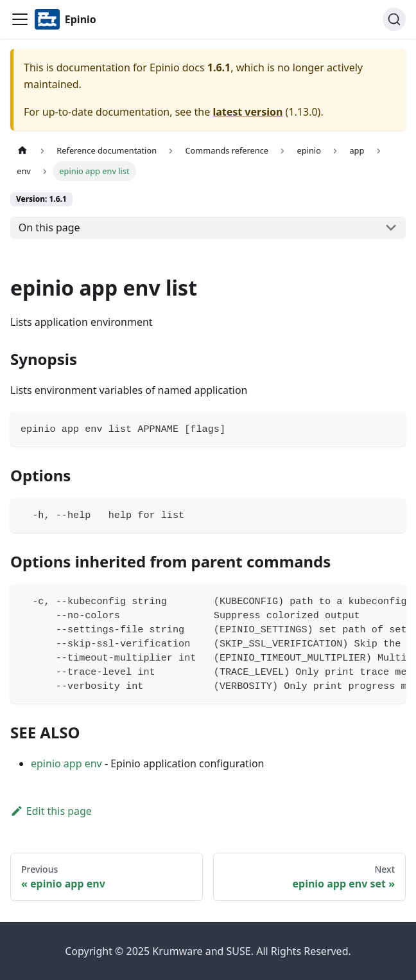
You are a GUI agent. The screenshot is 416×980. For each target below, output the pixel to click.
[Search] (394, 19)
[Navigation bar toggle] (20, 19)
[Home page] (22, 151)
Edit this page (51, 811)
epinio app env (66, 763)
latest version (247, 112)
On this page (49, 227)
